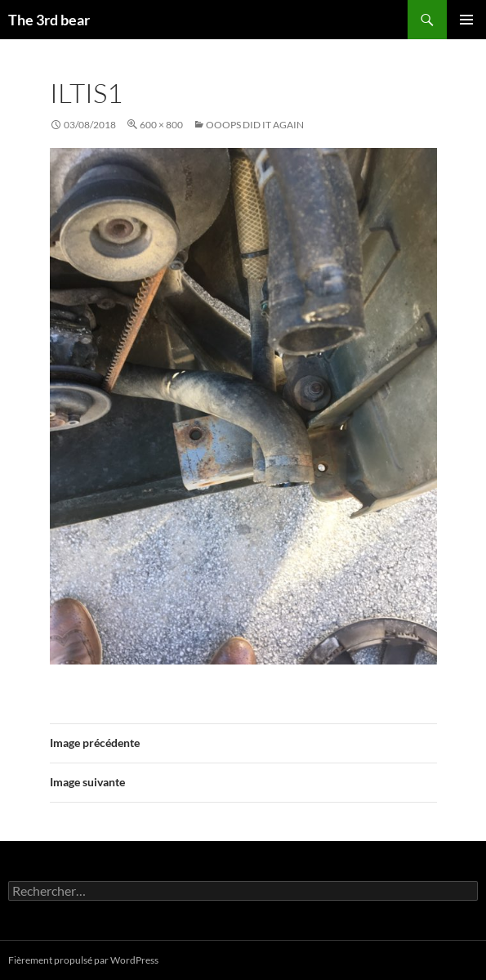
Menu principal (466, 20)
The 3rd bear (49, 20)
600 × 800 (161, 125)
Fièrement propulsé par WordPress (83, 960)
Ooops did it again (255, 125)
